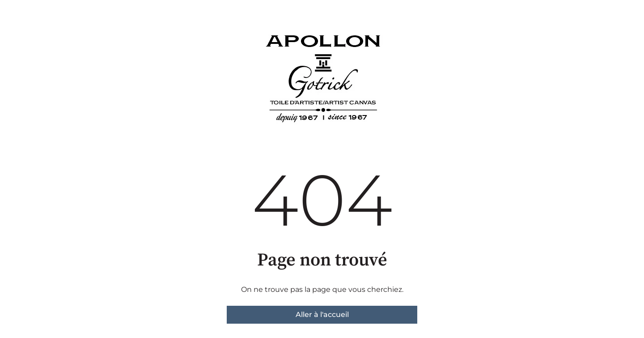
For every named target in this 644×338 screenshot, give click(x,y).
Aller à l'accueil (322, 314)
